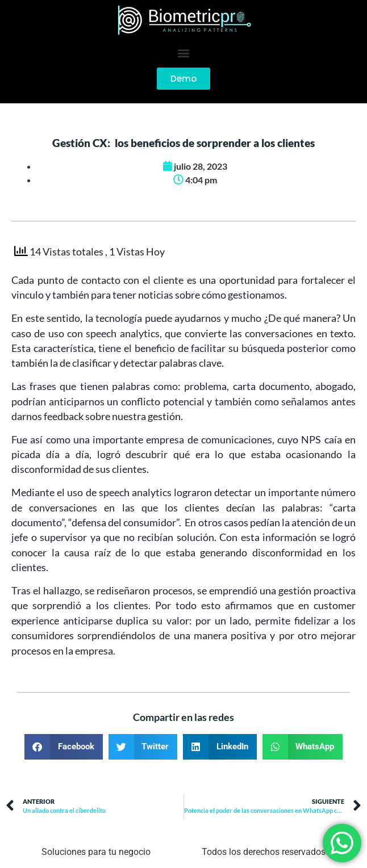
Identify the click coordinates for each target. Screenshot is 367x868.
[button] (184, 53)
